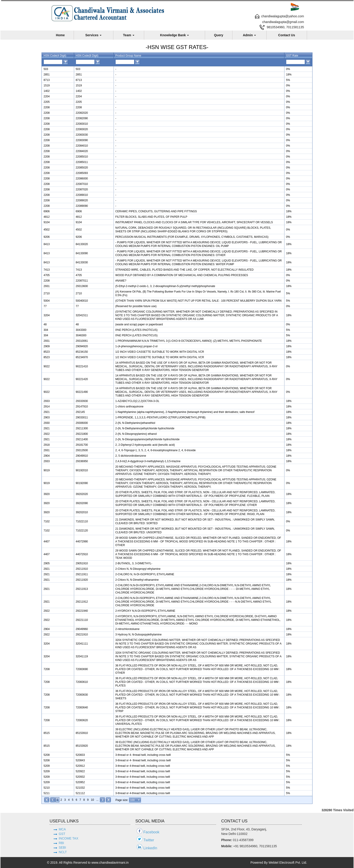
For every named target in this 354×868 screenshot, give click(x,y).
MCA (62, 829)
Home (60, 35)
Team (129, 35)
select (139, 800)
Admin (249, 35)
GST (62, 834)
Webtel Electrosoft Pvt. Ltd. (288, 863)
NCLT (63, 852)
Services (94, 35)
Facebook (151, 832)
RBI (61, 843)
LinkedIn (150, 848)
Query (219, 35)
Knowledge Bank (175, 35)
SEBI (62, 847)
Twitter (149, 840)
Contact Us (287, 35)
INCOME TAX (68, 838)
